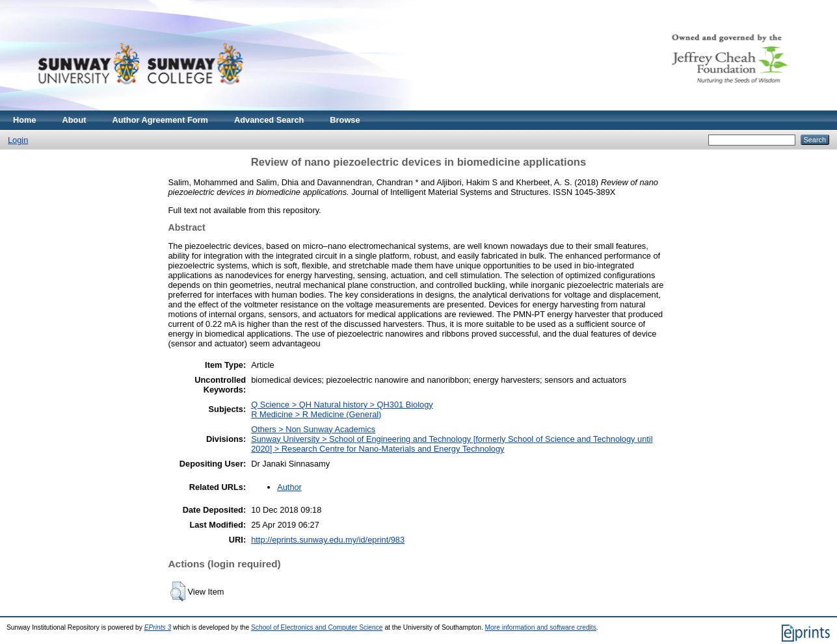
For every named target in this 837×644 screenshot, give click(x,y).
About (74, 120)
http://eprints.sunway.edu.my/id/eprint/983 (328, 540)
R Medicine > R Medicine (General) (316, 414)
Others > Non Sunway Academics (313, 429)
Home (25, 120)
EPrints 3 (158, 627)
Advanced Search (269, 120)
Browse (345, 120)
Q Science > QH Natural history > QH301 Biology (342, 405)
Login (18, 140)
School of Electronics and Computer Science (317, 627)
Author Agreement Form (160, 120)
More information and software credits (541, 627)
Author (289, 487)
